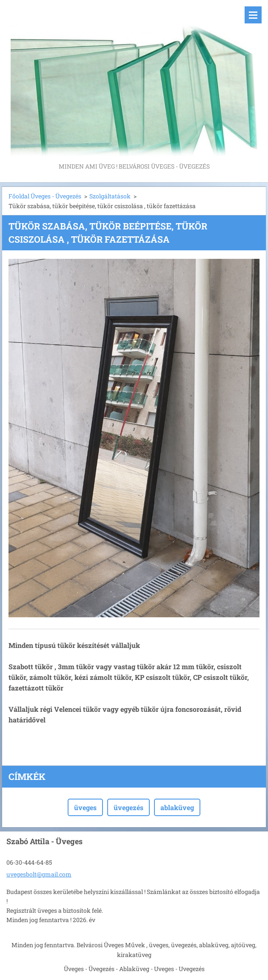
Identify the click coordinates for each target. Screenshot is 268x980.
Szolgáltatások (110, 196)
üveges (85, 807)
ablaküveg (177, 807)
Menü (253, 15)
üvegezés (128, 807)
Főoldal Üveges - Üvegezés (45, 196)
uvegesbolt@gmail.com (39, 874)
